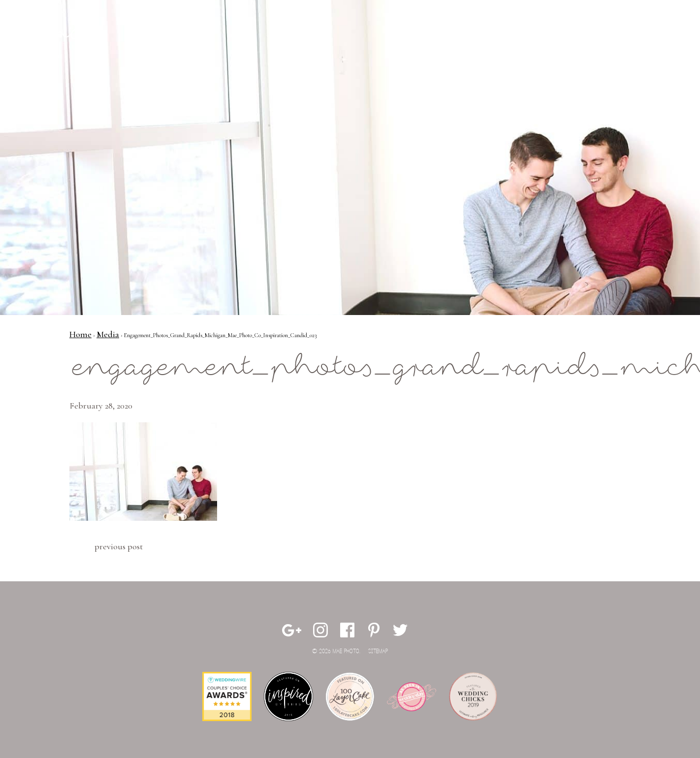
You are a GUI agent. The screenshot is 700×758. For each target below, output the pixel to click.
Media (108, 334)
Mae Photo (72, 39)
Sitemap (378, 651)
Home (80, 334)
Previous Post (119, 546)
